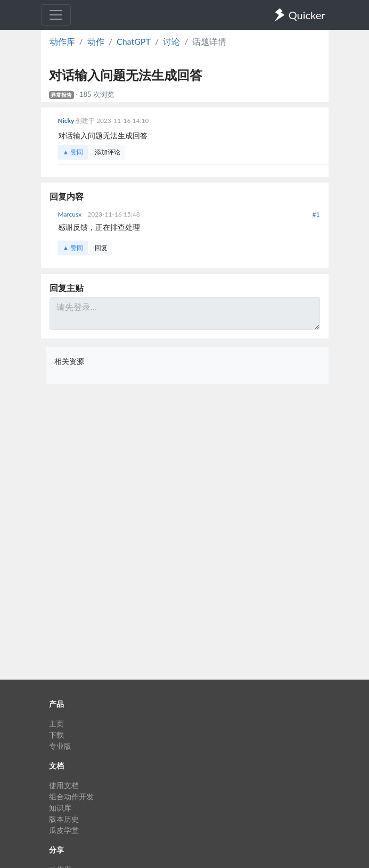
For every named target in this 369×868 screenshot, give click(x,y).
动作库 (62, 41)
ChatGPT (134, 41)
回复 (101, 248)
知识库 (60, 808)
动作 (96, 41)
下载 (56, 735)
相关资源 (69, 361)
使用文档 (64, 785)
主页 (56, 724)
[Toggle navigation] (56, 15)
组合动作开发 (71, 796)
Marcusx (71, 214)
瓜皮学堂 (64, 830)
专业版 (60, 746)
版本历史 (64, 819)
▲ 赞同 (73, 152)
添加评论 (108, 152)
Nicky (67, 121)
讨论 (171, 41)
